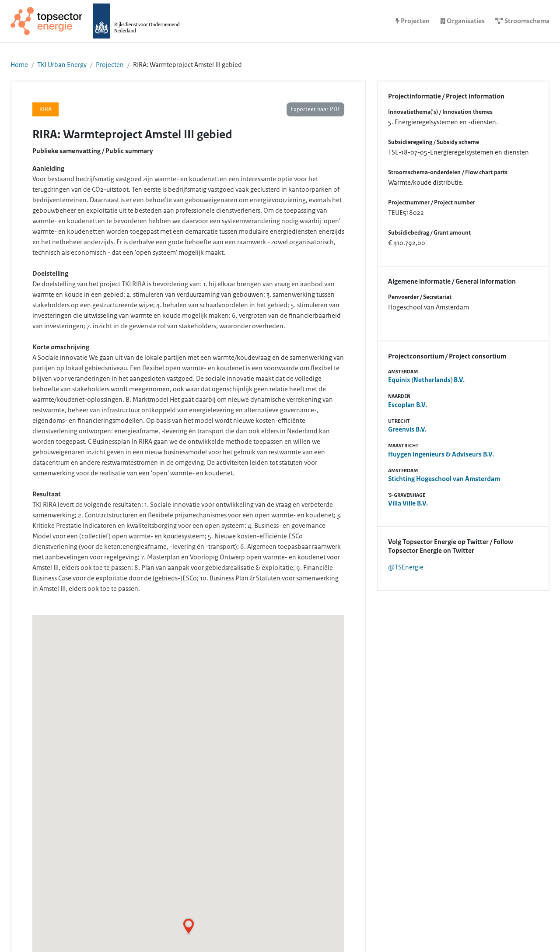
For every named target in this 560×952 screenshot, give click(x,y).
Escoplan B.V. (408, 405)
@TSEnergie (406, 567)
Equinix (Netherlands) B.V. (426, 380)
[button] (189, 926)
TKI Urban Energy (62, 65)
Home (19, 65)
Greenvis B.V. (407, 429)
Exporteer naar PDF (315, 109)
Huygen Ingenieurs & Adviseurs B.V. (441, 454)
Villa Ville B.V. (408, 503)
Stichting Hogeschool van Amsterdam (444, 479)
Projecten (110, 65)
